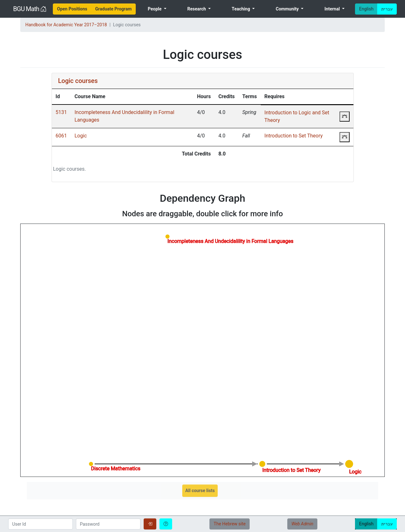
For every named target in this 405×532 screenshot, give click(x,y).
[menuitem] (72, 9)
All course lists (200, 491)
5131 (61, 112)
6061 (61, 136)
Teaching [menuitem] (241, 9)
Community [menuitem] (288, 9)
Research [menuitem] (197, 9)
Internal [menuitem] (333, 9)
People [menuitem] (155, 9)
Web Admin (302, 524)
